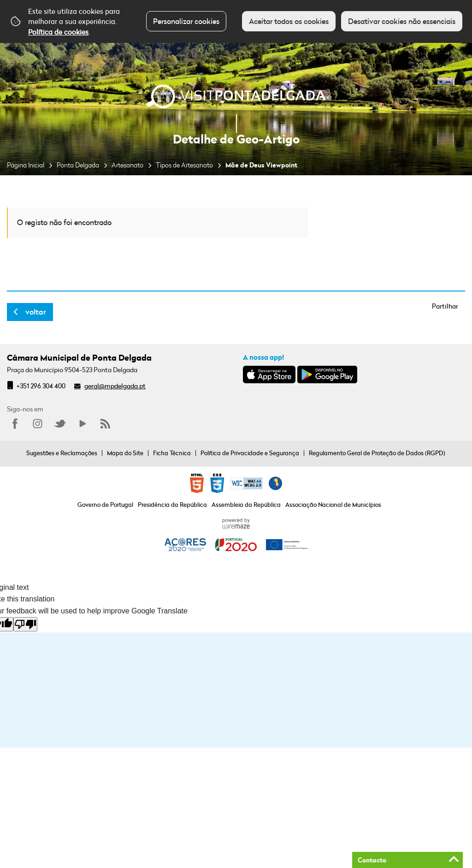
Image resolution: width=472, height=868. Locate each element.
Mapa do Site (125, 453)
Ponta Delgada (78, 165)
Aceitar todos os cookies (289, 21)
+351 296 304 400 (41, 386)
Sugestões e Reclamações (62, 453)
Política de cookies (58, 32)
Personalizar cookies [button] (186, 21)
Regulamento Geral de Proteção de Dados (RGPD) (377, 453)
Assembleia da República (246, 505)
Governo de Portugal (105, 505)
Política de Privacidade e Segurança (250, 453)
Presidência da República (172, 505)
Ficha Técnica (172, 453)
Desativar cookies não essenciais (402, 21)
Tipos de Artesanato (184, 165)
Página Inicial (26, 165)
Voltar (36, 312)
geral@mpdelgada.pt (115, 386)
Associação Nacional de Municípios (333, 505)
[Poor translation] (25, 624)
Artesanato (127, 165)
